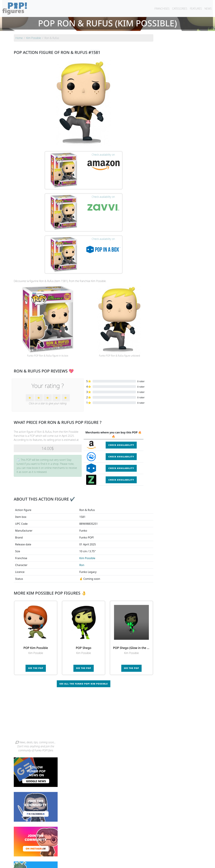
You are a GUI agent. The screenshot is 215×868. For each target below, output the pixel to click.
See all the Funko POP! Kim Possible (84, 623)
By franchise (105, 857)
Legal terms (132, 863)
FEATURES (196, 9)
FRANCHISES (162, 9)
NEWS (208, 9)
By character (122, 857)
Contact (118, 863)
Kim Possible (87, 497)
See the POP (36, 607)
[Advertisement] (107, 654)
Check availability (121, 384)
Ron (82, 504)
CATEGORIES (180, 9)
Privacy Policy (149, 863)
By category (139, 857)
